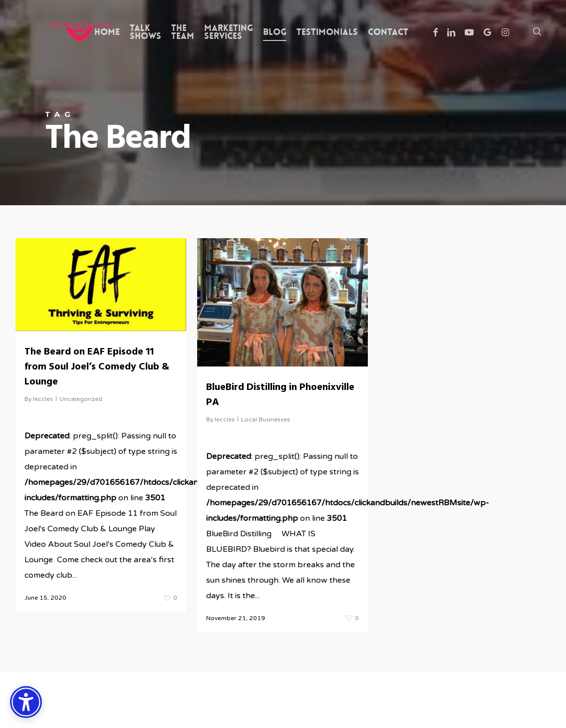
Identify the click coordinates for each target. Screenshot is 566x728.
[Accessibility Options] (26, 702)
